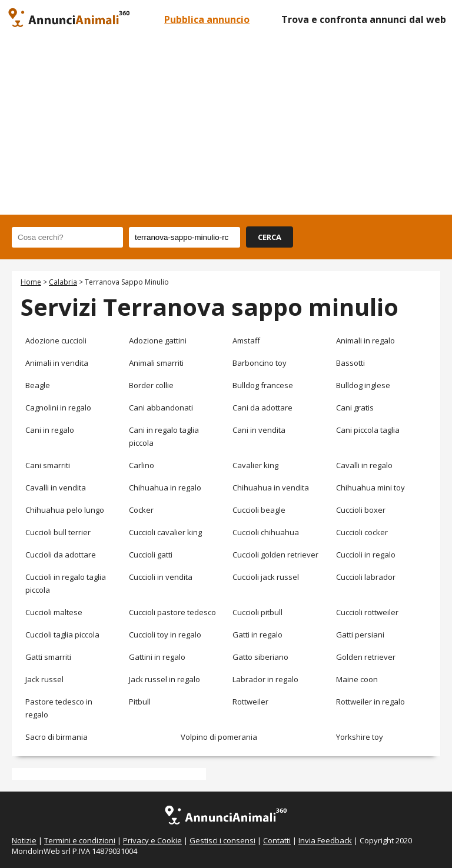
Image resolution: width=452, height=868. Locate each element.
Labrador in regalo (265, 679)
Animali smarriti (156, 363)
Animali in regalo (365, 340)
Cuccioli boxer (361, 510)
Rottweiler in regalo (370, 702)
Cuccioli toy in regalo (165, 635)
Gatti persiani (360, 635)
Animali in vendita (57, 363)
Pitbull (140, 702)
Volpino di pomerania (219, 737)
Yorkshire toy (360, 737)
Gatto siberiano (260, 657)
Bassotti (350, 363)
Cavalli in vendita (56, 488)
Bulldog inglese (363, 385)
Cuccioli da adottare (61, 555)
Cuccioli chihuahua (266, 532)
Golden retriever (366, 657)
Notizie (24, 840)
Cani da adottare (262, 408)
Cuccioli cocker (362, 532)
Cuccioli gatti (151, 555)
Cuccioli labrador (366, 577)
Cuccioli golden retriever (275, 555)
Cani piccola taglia (368, 430)
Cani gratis (355, 408)
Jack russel (44, 679)
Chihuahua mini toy (370, 488)
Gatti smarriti (48, 657)
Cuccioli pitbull (257, 612)
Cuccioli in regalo (366, 555)
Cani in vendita (259, 430)
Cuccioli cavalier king (165, 532)
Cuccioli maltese (54, 612)
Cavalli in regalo (364, 465)
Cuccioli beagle (259, 510)
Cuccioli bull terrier (58, 532)
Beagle (38, 385)
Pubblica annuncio (207, 19)
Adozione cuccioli (56, 340)
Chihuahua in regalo (165, 488)
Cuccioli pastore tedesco (172, 612)
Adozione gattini (158, 340)
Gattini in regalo (157, 657)
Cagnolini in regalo (58, 408)
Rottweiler (250, 702)
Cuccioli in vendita (161, 577)
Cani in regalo (50, 430)
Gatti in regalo (257, 635)
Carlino (142, 465)
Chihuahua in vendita (271, 488)
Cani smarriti (48, 465)
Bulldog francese (263, 385)
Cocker (141, 510)
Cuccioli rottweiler (367, 612)
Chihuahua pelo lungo (65, 510)
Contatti (277, 840)
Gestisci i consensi (222, 840)
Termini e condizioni (80, 840)
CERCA (270, 237)
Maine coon (357, 679)
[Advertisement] (226, 126)
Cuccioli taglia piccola (62, 635)
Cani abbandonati (161, 408)
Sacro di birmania (56, 737)
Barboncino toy (260, 363)
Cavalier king (255, 465)
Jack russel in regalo (164, 679)
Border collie (151, 385)
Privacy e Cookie (152, 840)
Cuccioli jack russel (266, 577)
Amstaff (246, 340)
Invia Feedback (325, 840)
